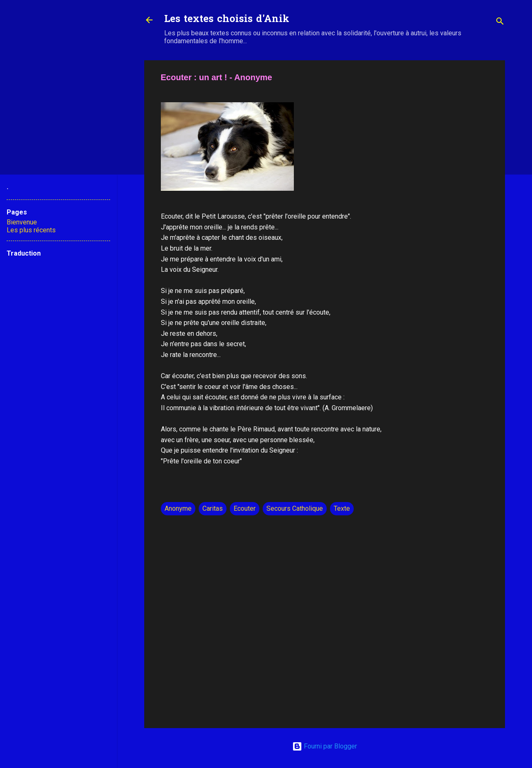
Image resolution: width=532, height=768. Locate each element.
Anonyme (178, 508)
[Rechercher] (500, 23)
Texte (342, 508)
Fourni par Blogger (325, 746)
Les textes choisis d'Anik (227, 20)
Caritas (213, 508)
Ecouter (245, 508)
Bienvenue (22, 222)
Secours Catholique (295, 508)
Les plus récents (31, 230)
